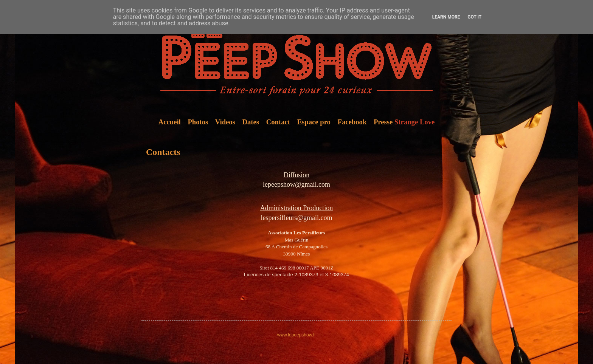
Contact (278, 122)
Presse (383, 122)
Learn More (446, 17)
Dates (251, 122)
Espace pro (314, 122)
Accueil (170, 122)
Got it (474, 17)
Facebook (352, 122)
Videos (225, 122)
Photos (198, 122)
